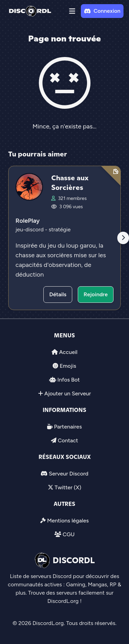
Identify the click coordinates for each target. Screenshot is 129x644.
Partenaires (68, 427)
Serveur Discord (69, 474)
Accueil (68, 352)
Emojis (68, 366)
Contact (68, 440)
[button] (72, 11)
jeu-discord (30, 229)
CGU (69, 534)
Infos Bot (69, 380)
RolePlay (28, 221)
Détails (58, 294)
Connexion (102, 11)
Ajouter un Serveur (68, 393)
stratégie (60, 229)
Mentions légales (68, 521)
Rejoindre (96, 294)
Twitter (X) (68, 487)
